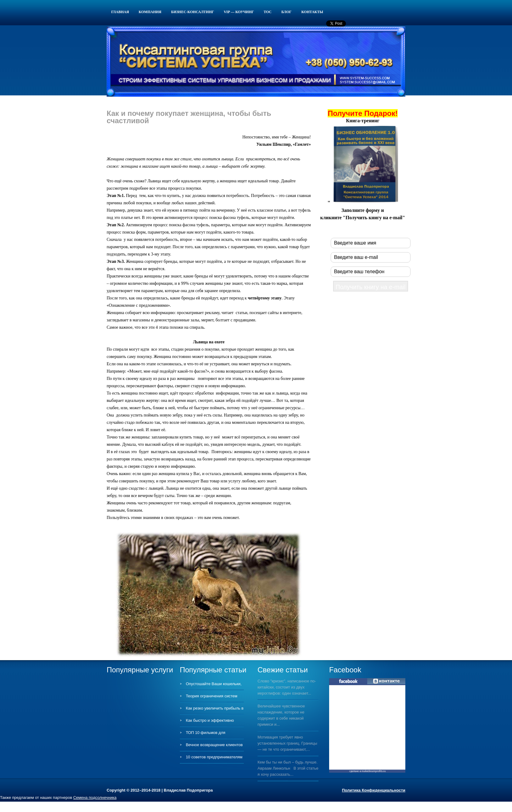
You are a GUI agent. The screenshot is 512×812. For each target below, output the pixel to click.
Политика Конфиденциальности (374, 790)
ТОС (268, 12)
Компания (150, 12)
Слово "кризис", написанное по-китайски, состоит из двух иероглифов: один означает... (287, 687)
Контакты (312, 12)
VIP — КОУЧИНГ (239, 12)
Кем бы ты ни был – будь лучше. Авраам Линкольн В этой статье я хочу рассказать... (288, 768)
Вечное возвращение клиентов (214, 745)
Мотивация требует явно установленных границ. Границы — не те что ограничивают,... (287, 743)
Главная (120, 12)
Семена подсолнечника (95, 798)
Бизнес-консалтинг (193, 12)
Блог (286, 12)
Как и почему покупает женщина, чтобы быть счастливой (189, 117)
